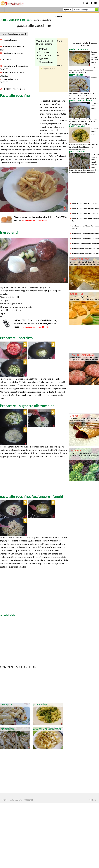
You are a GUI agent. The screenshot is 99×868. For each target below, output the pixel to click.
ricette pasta (6, 705)
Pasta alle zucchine (15, 95)
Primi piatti (20, 20)
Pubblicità (92, 800)
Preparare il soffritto (16, 338)
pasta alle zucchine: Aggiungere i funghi (31, 496)
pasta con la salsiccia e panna (47, 729)
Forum (68, 10)
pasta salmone (7, 729)
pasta (30, 20)
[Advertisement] (27, 16)
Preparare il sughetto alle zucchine (27, 406)
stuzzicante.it (7, 20)
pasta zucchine (40, 705)
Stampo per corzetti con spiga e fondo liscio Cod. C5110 (40, 217)
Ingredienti (9, 232)
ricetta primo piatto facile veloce (85, 213)
